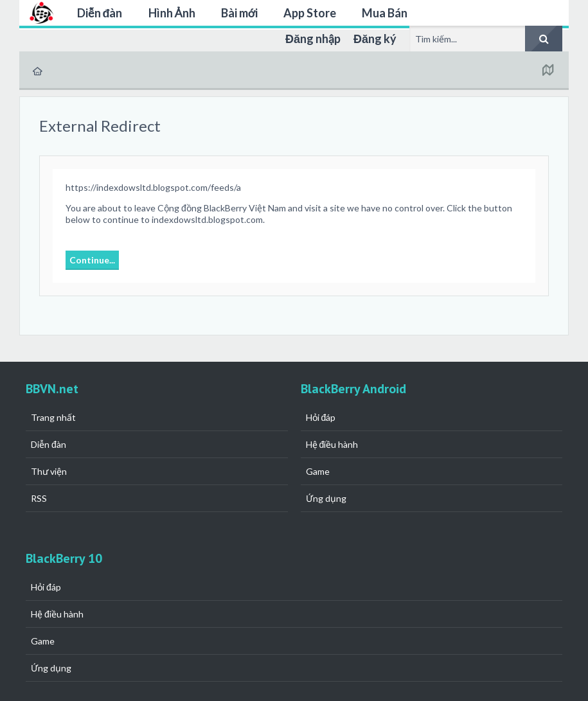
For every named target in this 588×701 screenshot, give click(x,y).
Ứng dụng (326, 498)
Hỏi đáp (321, 417)
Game (318, 471)
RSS (39, 498)
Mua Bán (385, 13)
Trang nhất (53, 417)
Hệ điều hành (332, 444)
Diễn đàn (100, 13)
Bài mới (239, 13)
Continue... (92, 260)
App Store (310, 13)
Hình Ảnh (172, 13)
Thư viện (49, 471)
